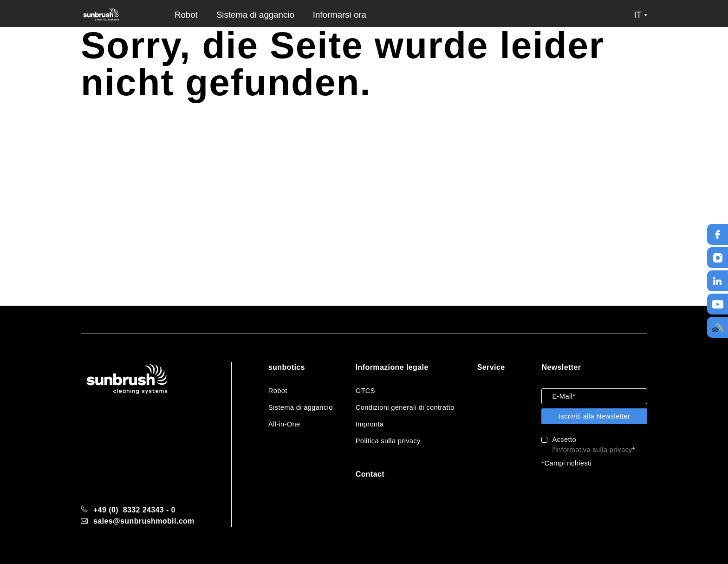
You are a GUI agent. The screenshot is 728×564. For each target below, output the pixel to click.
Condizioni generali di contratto (405, 407)
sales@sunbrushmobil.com (144, 521)
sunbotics (287, 367)
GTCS (365, 391)
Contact (370, 474)
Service (491, 367)
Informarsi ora (340, 15)
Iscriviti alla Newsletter (594, 416)
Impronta (370, 424)
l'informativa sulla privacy (592, 450)
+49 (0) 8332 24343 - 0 (134, 510)
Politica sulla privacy (388, 441)
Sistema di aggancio (255, 15)
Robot (186, 15)
